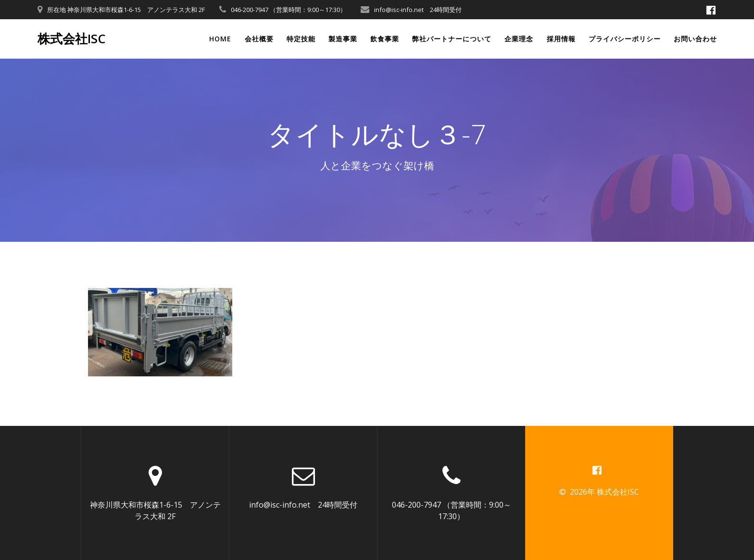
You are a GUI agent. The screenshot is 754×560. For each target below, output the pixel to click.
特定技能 (301, 39)
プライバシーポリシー (625, 39)
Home (220, 39)
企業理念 (519, 39)
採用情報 (561, 39)
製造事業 (343, 39)
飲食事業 (385, 39)
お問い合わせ (695, 39)
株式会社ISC (72, 39)
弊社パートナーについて (452, 39)
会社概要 (259, 39)
